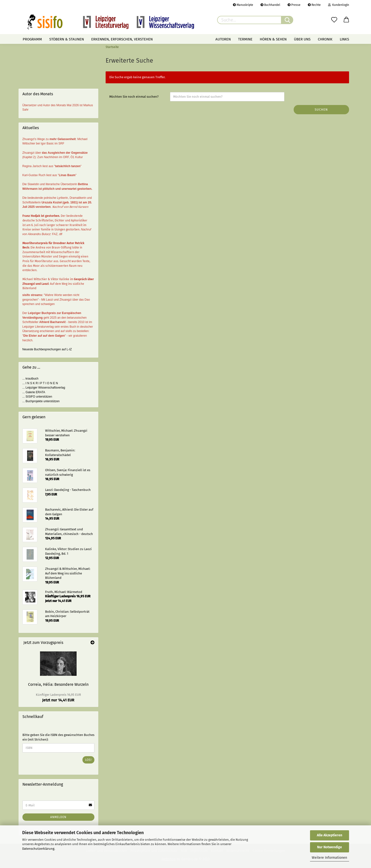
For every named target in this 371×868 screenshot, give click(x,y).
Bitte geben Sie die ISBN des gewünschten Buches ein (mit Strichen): (58, 737)
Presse (294, 5)
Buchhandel (270, 5)
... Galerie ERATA (34, 392)
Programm (32, 39)
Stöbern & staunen (67, 39)
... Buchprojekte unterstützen (41, 401)
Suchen (321, 110)
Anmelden (58, 817)
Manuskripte (243, 5)
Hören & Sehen (273, 39)
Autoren (223, 39)
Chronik (325, 39)
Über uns (302, 39)
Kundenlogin (339, 5)
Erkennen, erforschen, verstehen (122, 39)
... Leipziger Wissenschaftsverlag (44, 388)
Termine (245, 39)
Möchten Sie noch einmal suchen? (134, 97)
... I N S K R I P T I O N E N (40, 383)
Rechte (314, 5)
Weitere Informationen (329, 858)
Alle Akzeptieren (330, 835)
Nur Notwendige (330, 847)
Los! (88, 760)
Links (344, 39)
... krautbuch (30, 379)
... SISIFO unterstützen (37, 397)
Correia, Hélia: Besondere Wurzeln (58, 684)
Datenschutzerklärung (38, 849)
